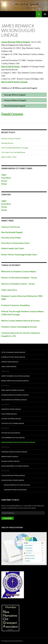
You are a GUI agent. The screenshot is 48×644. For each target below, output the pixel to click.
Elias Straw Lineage (9, 414)
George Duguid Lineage (11, 433)
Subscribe (7, 518)
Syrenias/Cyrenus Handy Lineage (14, 452)
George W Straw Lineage (11, 419)
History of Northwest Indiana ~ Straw (19, 278)
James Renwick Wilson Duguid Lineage (18, 442)
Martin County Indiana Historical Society (21, 321)
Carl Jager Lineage (9, 366)
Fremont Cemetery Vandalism (16, 305)
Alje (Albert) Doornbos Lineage (14, 400)
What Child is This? (9, 157)
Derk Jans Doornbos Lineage (13, 390)
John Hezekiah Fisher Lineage (13, 475)
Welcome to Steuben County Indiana (19, 271)
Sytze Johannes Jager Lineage (13, 352)
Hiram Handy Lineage (10, 456)
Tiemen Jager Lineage (10, 362)
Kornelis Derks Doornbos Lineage (15, 395)
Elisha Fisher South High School (17, 485)
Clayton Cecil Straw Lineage (13, 423)
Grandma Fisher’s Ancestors (15, 490)
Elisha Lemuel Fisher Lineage (13, 480)
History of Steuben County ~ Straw (18, 284)
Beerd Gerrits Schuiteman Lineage (15, 381)
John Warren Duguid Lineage (13, 438)
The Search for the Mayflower (13, 152)
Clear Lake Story (9, 290)
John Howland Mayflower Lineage (15, 148)
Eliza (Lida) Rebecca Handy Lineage (15, 466)
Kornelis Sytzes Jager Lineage (13, 357)
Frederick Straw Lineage (11, 409)
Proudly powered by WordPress (12, 641)
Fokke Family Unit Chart (13, 248)
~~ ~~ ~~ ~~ (5, 371)
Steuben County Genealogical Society (19, 327)
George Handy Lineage (10, 461)
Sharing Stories (7, 143)
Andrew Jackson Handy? (11, 138)
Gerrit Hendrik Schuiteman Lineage (16, 376)
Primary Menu (45, 14)
